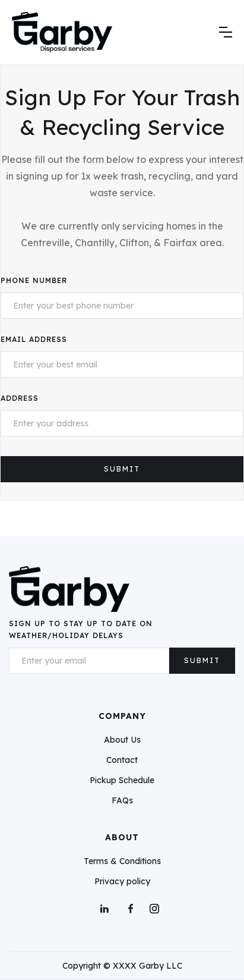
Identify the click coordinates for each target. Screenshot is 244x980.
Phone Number (34, 280)
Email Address (34, 339)
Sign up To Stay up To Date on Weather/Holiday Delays (81, 629)
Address (20, 398)
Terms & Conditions (122, 861)
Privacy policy (122, 881)
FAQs (122, 800)
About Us (122, 740)
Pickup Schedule (122, 780)
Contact (122, 760)
